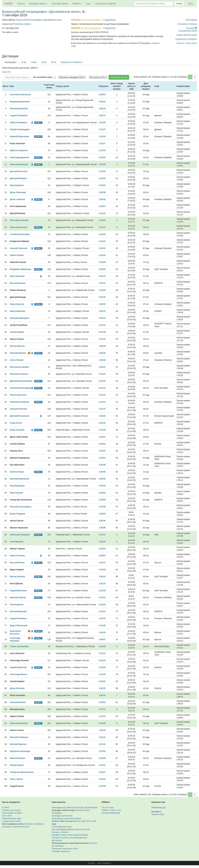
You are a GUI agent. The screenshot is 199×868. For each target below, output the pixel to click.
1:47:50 (102, 716)
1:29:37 (102, 367)
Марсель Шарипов (19, 150)
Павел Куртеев (17, 304)
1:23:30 (102, 234)
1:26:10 (102, 311)
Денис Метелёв (17, 688)
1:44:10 (102, 653)
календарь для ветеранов (86, 807)
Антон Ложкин (17, 360)
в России (93, 843)
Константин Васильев (20, 95)
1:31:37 (102, 409)
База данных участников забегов (66, 818)
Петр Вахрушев (17, 486)
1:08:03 (102, 95)
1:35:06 (102, 472)
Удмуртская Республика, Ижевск (16, 24)
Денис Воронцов (18, 192)
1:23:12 (102, 227)
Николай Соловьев (19, 374)
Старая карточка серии (187, 35)
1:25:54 (102, 304)
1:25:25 (102, 290)
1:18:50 (102, 157)
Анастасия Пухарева (20, 535)
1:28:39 (102, 353)
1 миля (34, 62)
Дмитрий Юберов (18, 178)
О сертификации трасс (62, 827)
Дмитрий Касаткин (19, 171)
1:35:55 (102, 500)
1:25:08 (102, 262)
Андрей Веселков (18, 590)
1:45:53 (102, 695)
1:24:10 (102, 248)
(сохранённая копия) (188, 31)
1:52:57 (102, 772)
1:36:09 (102, 507)
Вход (191, 4)
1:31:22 (102, 395)
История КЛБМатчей (111, 813)
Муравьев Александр (20, 751)
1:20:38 (102, 192)
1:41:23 (102, 584)
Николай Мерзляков (19, 136)
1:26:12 (102, 318)
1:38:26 (102, 542)
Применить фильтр (119, 77)
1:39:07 (102, 556)
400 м (44, 62)
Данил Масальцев (18, 625)
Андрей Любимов (18, 618)
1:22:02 (102, 220)
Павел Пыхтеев (17, 556)
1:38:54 (102, 549)
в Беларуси (58, 846)
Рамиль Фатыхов (18, 395)
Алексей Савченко (19, 248)
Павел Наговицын (18, 122)
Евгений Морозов (18, 611)
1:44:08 (102, 646)
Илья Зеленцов (17, 276)
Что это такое (108, 807)
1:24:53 (102, 255)
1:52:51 (102, 765)
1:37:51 (102, 535)
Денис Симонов (17, 199)
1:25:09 (102, 269)
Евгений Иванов (18, 283)
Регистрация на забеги (12, 813)
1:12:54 (102, 136)
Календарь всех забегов (63, 807)
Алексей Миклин (18, 702)
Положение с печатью (187, 24)
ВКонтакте (29, 824)
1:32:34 (102, 423)
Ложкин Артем (17, 765)
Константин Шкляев (19, 367)
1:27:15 (102, 325)
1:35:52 (102, 493)
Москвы (79, 810)
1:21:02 (102, 213)
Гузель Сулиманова (19, 646)
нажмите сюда (158, 814)
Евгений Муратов (18, 744)
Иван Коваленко (18, 311)
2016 (94, 821)
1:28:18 (102, 346)
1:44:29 (102, 667)
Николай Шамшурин (19, 318)
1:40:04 (102, 570)
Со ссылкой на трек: (43, 77)
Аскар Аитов (16, 423)
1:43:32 (102, 625)
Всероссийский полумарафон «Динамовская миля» (41, 12)
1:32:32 (102, 416)
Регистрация (191, 20)
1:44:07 (102, 639)
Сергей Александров (20, 129)
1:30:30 (102, 381)
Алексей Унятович (19, 409)
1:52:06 (102, 758)
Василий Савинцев (19, 737)
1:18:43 (102, 150)
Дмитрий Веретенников (21, 381)
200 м (54, 62)
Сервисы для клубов (11, 810)
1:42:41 (102, 611)
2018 (83, 821)
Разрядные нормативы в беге (65, 849)
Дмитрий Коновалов (20, 416)
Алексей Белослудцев (20, 388)
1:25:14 (102, 283)
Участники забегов (60, 4)
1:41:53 (102, 597)
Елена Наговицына (19, 164)
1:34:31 (102, 458)
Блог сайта (7, 816)
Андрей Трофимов (19, 115)
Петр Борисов (17, 604)
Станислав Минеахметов (22, 772)
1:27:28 (102, 332)
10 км (24, 62)
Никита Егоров (17, 472)
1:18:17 (102, 143)
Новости (21, 4)
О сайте (6, 807)
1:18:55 (102, 164)
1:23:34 (102, 241)
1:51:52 (102, 751)
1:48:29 (102, 723)
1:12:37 (102, 129)
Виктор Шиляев (17, 577)
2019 (78, 821)
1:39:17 (102, 563)
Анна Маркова (17, 542)
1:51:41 (102, 744)
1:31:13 (102, 388)
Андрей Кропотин (18, 667)
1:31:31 (102, 402)
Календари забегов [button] (38, 4)
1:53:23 (102, 779)
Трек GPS (6, 72)
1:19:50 (102, 178)
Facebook (39, 824)
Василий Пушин (17, 758)
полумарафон (10, 62)
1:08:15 (102, 101)
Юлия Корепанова (19, 227)
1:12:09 (102, 122)
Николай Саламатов (19, 402)
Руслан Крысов (17, 346)
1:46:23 (102, 702)
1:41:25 (102, 590)
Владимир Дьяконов (20, 101)
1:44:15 (102, 660)
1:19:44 (102, 171)
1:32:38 (102, 430)
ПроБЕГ (9, 4)
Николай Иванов (18, 353)
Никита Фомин (17, 255)
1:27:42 (102, 339)
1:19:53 (102, 185)
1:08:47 (102, 115)
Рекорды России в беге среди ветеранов (70, 835)
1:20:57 (102, 206)
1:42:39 (102, 604)
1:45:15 (102, 688)
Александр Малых (19, 674)
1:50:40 (102, 730)
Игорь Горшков (17, 430)
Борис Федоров (17, 514)
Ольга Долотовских (19, 220)
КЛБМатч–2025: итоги (111, 810)
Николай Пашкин (18, 597)
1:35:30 (102, 486)
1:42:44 (102, 618)
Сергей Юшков (17, 332)
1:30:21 (102, 374)
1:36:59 (102, 528)
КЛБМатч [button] (77, 4)
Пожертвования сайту (12, 818)
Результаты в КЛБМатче (186, 39)
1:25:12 (102, 276)
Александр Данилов (19, 157)
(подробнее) (110, 20)
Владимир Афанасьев (20, 269)
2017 (89, 821)
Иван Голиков (16, 493)
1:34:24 (102, 444)
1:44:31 (102, 681)
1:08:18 (102, 108)
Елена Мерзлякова (19, 723)
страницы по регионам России (16, 827)
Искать (180, 4)
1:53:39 (102, 786)
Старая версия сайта (11, 821)
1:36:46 (102, 521)
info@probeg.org (158, 807)
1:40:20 (102, 577)
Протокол (192, 28)
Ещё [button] (88, 4)
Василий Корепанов (19, 479)
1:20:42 (102, 199)
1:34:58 (102, 465)
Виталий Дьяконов (19, 108)
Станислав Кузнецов (20, 234)
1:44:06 (102, 632)
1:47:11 (102, 709)
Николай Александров (20, 507)
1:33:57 (102, 437)
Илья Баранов (17, 185)
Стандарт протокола (61, 851)
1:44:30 (102, 674)
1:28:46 (102, 360)
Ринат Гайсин (16, 779)
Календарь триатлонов (62, 816)
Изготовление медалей (105, 4)
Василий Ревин (17, 563)
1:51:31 (102, 737)
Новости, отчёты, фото (187, 43)
